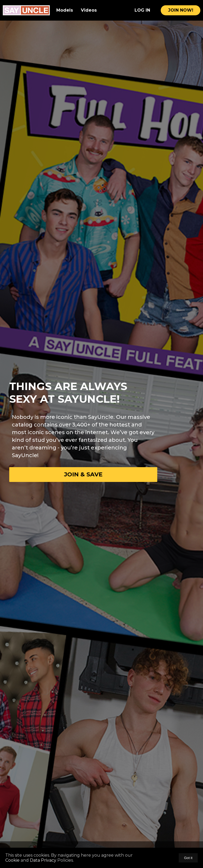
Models (65, 10)
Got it (188, 858)
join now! (181, 10)
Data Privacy (43, 860)
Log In (142, 10)
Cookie (13, 860)
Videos (89, 10)
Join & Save (83, 474)
